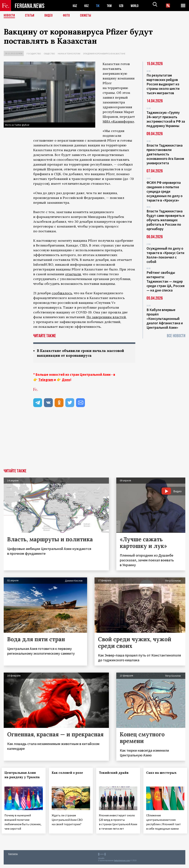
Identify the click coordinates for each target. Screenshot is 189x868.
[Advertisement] (94, 442)
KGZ (87, 6)
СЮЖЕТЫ (88, 16)
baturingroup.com (122, 864)
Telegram (46, 380)
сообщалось (62, 293)
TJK (99, 6)
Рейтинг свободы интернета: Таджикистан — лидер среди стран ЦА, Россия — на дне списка (166, 281)
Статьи (31, 16)
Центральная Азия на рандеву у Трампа (22, 777)
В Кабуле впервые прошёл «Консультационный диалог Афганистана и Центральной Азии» (165, 319)
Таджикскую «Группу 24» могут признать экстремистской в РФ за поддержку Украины (166, 119)
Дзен (66, 380)
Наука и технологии (69, 54)
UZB (124, 6)
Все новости (176, 336)
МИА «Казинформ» (118, 121)
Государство (34, 54)
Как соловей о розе (69, 773)
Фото (68, 16)
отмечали (73, 274)
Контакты (13, 857)
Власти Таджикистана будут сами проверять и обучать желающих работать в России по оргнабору (166, 220)
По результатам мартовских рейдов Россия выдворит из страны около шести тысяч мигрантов (163, 84)
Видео (50, 16)
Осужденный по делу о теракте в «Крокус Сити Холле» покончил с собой (165, 255)
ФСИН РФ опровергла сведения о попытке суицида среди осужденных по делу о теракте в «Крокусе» (165, 191)
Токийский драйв (116, 773)
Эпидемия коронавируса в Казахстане (104, 54)
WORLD (138, 6)
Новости (10, 16)
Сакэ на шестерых (163, 773)
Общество (49, 54)
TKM (111, 6)
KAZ (75, 6)
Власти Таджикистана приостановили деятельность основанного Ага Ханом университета (165, 154)
